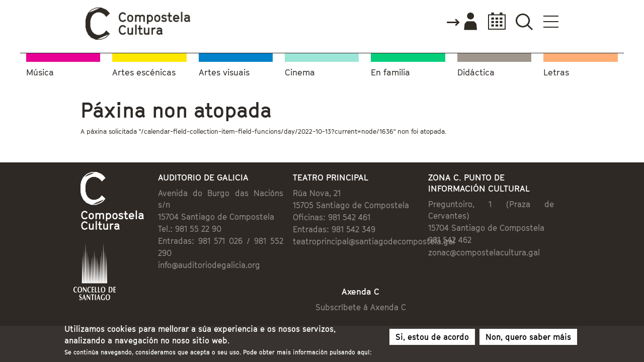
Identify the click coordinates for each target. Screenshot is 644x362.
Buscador (584, 21)
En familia (390, 71)
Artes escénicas (144, 71)
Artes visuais (224, 71)
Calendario (554, 21)
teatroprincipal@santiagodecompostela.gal (367, 242)
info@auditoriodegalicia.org (168, 242)
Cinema (300, 71)
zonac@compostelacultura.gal (511, 241)
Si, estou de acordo (432, 339)
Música (40, 71)
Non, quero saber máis (528, 339)
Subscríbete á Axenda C (370, 289)
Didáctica (476, 71)
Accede (522, 22)
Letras (556, 71)
